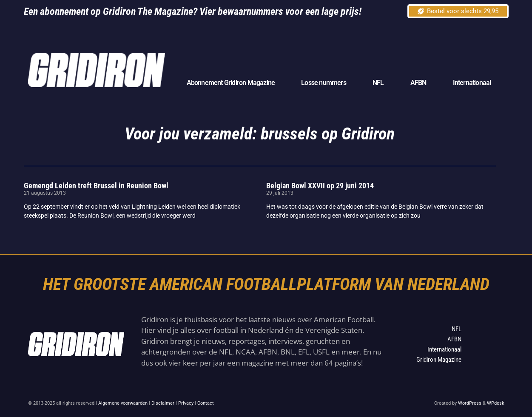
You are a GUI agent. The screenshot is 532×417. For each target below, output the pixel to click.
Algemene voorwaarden (123, 403)
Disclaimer (163, 403)
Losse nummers (324, 83)
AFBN (418, 83)
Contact (206, 403)
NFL (378, 83)
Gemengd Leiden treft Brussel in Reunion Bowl (96, 186)
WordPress (470, 403)
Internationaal (472, 83)
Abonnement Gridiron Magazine (231, 83)
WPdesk (496, 403)
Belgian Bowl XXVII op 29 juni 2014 (320, 186)
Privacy (186, 403)
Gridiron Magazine (439, 360)
